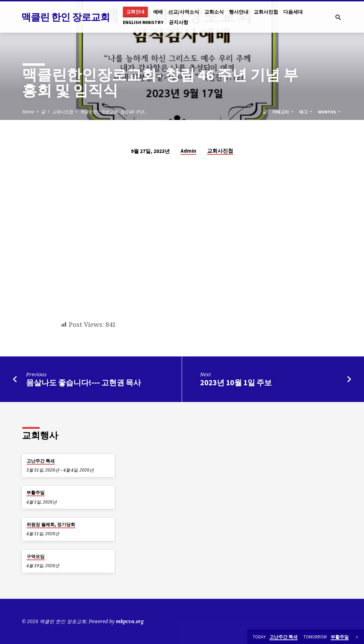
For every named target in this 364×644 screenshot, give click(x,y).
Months (330, 112)
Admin (188, 151)
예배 (158, 12)
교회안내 (135, 12)
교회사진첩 (266, 12)
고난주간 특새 (41, 461)
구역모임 (35, 557)
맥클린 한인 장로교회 (65, 17)
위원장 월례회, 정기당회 (51, 525)
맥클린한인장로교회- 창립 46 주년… (114, 112)
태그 (306, 112)
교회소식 (214, 12)
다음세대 (293, 12)
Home (28, 112)
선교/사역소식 (184, 12)
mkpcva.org (130, 621)
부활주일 (35, 493)
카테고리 (283, 112)
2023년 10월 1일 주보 (236, 383)
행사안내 (239, 12)
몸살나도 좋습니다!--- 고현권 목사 (84, 383)
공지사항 (179, 22)
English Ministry (143, 22)
